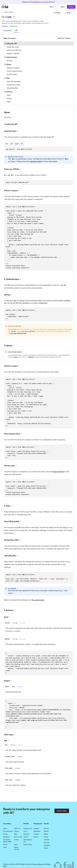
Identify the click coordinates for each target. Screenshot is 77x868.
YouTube (47, 842)
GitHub (46, 831)
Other (9, 102)
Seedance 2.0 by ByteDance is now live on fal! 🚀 (39, 2)
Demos (36, 837)
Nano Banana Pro (28, 841)
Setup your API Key (14, 50)
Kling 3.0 (26, 834)
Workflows (37, 831)
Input (9, 95)
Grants (16, 840)
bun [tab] (22, 144)
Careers (17, 831)
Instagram (47, 845)
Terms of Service (38, 864)
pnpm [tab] (17, 144)
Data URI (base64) (14, 82)
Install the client (13, 47)
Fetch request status (14, 71)
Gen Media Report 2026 (7, 841)
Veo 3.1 (26, 837)
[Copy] (14, 17)
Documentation (8, 831)
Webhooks (31, 357)
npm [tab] (7, 144)
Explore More (28, 844)
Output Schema (58, 472)
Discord (46, 828)
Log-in (62, 7)
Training (36, 834)
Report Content (17, 848)
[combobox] (65, 38)
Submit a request (13, 53)
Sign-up (71, 7)
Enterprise (6, 837)
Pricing (5, 834)
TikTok (46, 848)
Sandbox (36, 828)
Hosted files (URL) (13, 85)
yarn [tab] (12, 144)
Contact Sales (62, 811)
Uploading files (12, 88)
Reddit (46, 834)
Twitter (46, 837)
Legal (5, 847)
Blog (16, 834)
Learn (16, 844)
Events (5, 844)
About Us (17, 828)
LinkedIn (46, 840)
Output (9, 98)
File (13, 687)
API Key (10, 61)
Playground (8, 30)
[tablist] (14, 144)
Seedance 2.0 (28, 828)
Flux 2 (25, 831)
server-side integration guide (18, 333)
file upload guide (38, 600)
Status (5, 828)
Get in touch (18, 837)
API (16, 30)
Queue (16, 357)
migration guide (36, 161)
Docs (51, 7)
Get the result (12, 74)
